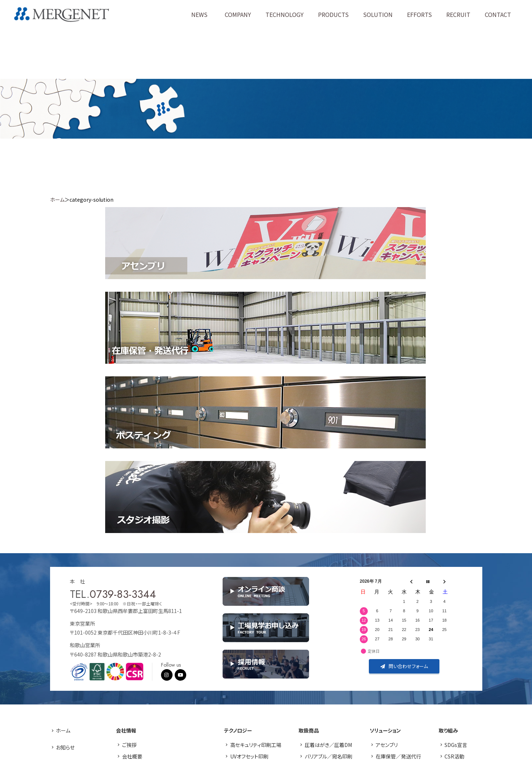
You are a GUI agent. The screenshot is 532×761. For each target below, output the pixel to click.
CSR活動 (454, 756)
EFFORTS (419, 14)
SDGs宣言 (456, 745)
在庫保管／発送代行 (398, 756)
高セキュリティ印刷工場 (256, 745)
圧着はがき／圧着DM (328, 745)
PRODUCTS (333, 14)
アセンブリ (387, 745)
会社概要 (132, 756)
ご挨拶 (129, 745)
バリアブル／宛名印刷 (328, 756)
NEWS (199, 14)
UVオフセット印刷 (249, 756)
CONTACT (498, 14)
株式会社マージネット (62, 15)
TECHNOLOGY (285, 14)
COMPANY (238, 14)
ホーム (57, 200)
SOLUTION (378, 14)
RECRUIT (458, 14)
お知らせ (65, 747)
